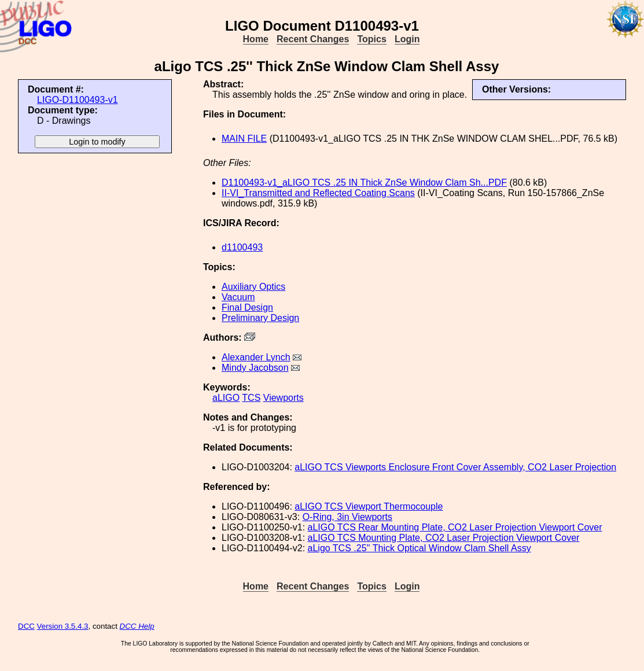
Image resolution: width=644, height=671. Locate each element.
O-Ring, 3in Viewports (347, 517)
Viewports (284, 398)
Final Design (247, 307)
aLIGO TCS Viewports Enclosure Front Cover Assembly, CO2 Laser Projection (455, 467)
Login (407, 39)
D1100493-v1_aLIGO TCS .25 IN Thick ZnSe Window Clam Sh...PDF (364, 183)
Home (256, 39)
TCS (251, 398)
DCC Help (137, 626)
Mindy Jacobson (255, 368)
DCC (26, 626)
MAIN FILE (244, 139)
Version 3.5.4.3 (63, 626)
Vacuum (238, 297)
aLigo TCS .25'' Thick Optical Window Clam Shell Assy (419, 548)
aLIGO (226, 398)
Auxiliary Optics (253, 287)
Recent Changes (313, 39)
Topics (371, 39)
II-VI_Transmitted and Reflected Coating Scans (318, 193)
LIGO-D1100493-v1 (78, 100)
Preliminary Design (260, 318)
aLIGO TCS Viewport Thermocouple (369, 506)
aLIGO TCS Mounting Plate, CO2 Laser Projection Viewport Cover (444, 538)
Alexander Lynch (256, 357)
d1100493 (242, 247)
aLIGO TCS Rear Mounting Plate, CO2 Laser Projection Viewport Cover (455, 527)
